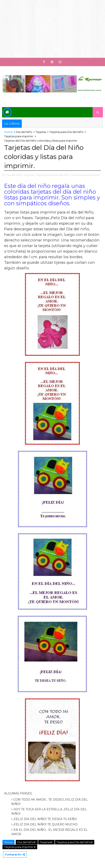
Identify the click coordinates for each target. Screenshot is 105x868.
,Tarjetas (29, 175)
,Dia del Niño (14, 175)
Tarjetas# (46, 842)
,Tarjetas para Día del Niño (52, 175)
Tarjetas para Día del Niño (66, 132)
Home (8, 132)
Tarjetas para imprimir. (19, 136)
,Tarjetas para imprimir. (85, 175)
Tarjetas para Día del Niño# (75, 842)
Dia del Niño (24, 132)
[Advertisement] (52, 29)
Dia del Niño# (27, 842)
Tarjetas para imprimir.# (20, 847)
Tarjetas (41, 132)
